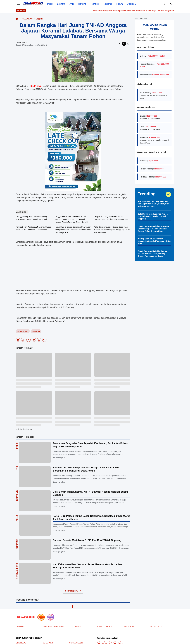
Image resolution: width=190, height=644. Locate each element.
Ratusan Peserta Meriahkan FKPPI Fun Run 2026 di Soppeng (87, 540)
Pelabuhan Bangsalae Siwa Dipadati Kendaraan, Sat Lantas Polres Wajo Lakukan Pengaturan (141, 11)
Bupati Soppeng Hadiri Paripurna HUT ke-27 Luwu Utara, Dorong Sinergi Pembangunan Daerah (152, 254)
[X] (23, 340)
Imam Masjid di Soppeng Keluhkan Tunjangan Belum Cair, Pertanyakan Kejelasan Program (153, 204)
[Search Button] (172, 4)
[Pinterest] (34, 340)
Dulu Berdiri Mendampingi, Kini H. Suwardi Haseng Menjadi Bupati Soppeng (90, 493)
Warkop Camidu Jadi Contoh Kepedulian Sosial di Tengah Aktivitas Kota (154, 241)
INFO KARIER (129, 627)
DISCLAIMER (75, 627)
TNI (17, 468)
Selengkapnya (73, 591)
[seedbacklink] (41, 617)
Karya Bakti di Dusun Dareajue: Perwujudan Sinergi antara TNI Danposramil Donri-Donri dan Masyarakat (73, 230)
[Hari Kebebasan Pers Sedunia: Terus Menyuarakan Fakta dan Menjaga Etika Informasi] (35, 573)
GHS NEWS (21, 643)
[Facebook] (18, 340)
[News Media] (51, 617)
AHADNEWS (23, 331)
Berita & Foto (17, 571)
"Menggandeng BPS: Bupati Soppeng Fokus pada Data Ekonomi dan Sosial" (32, 218)
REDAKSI (20, 627)
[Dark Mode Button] (165, 4)
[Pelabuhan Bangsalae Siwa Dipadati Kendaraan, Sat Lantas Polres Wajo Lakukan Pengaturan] (35, 452)
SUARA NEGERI (76, 643)
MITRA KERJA (156, 627)
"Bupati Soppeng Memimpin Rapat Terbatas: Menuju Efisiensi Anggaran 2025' (112, 218)
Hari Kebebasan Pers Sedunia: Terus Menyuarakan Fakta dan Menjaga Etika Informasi (87, 566)
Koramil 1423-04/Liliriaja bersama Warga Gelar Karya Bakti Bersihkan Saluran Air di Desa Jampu (86, 469)
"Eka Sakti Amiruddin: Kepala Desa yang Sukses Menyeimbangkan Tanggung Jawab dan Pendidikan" (112, 230)
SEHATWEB (48, 643)
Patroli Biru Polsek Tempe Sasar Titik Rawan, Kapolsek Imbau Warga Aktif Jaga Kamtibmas (92, 518)
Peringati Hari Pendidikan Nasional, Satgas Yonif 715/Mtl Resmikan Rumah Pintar (34, 228)
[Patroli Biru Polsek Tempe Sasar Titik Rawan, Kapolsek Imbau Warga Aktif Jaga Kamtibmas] (35, 525)
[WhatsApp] (39, 340)
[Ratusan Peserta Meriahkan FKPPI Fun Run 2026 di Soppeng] (35, 549)
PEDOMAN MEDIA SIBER (54, 627)
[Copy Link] (44, 340)
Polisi (17, 445)
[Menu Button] (18, 4)
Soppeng (36, 331)
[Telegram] (28, 340)
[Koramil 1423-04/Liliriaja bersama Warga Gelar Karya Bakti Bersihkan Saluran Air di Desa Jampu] (35, 477)
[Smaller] (120, 44)
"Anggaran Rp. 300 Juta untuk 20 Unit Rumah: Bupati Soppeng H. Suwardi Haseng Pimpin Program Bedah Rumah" (72, 219)
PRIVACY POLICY (104, 627)
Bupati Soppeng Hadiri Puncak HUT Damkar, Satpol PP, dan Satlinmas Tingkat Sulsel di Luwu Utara (153, 229)
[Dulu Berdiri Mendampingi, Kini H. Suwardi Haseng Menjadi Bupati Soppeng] (35, 501)
